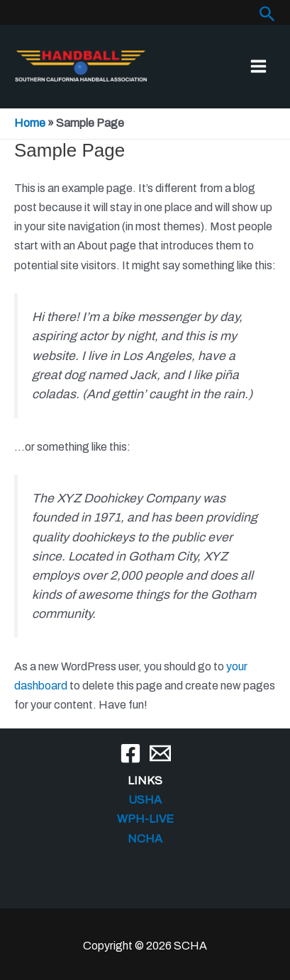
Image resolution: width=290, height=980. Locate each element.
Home (30, 123)
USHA (145, 800)
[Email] (160, 753)
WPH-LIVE (145, 819)
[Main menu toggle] (258, 66)
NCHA (145, 839)
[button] (267, 14)
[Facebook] (130, 753)
